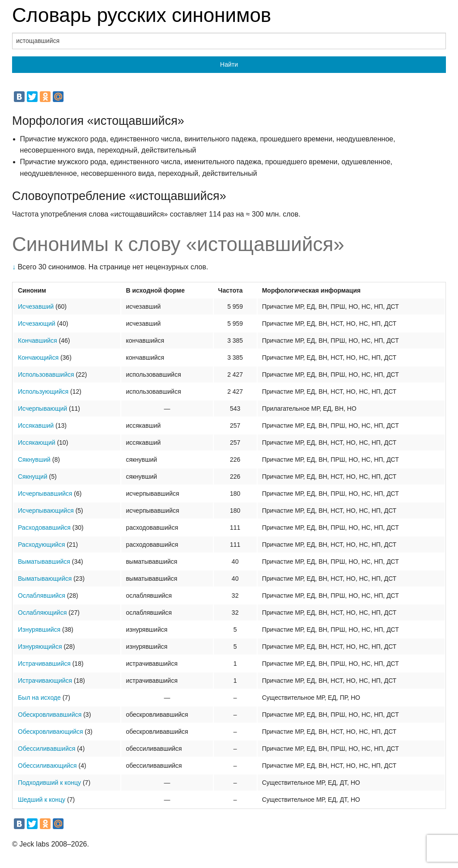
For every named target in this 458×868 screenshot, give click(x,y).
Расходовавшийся (44, 528)
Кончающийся (38, 357)
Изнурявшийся (39, 630)
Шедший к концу (42, 800)
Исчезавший (36, 306)
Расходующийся (41, 545)
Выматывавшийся (44, 562)
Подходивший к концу (49, 783)
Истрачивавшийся (44, 664)
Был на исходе (39, 698)
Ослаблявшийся (42, 596)
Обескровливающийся (51, 732)
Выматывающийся (45, 579)
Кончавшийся (38, 340)
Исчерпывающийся (46, 511)
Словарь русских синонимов (142, 15)
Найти (229, 64)
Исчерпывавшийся (45, 494)
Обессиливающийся (47, 766)
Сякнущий (33, 477)
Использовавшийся (46, 374)
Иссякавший (36, 425)
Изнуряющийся (40, 647)
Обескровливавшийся (50, 715)
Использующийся (43, 391)
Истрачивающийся (45, 681)
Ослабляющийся (42, 613)
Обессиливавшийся (47, 749)
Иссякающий (37, 443)
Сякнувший (34, 460)
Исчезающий (37, 323)
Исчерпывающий (42, 408)
